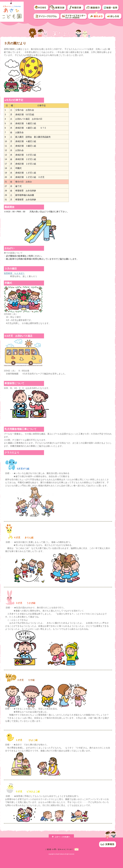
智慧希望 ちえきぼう (14, 273)
